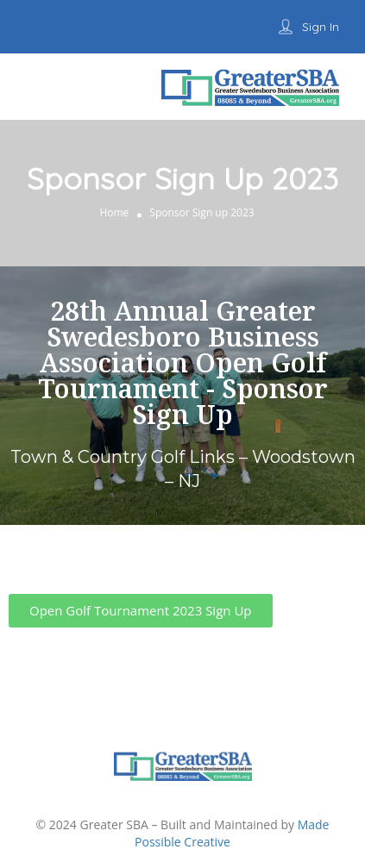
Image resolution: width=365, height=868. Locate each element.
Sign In (321, 27)
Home (114, 212)
